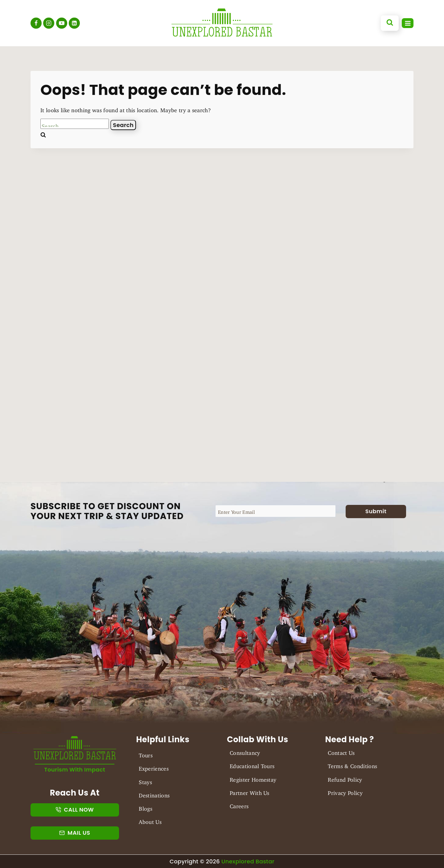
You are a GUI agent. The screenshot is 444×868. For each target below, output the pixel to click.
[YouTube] (62, 23)
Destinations (154, 794)
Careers (239, 805)
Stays (146, 781)
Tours (146, 754)
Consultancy (245, 751)
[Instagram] (49, 23)
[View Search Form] (390, 23)
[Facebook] (36, 23)
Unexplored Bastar (248, 861)
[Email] (275, 511)
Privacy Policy (345, 792)
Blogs (146, 807)
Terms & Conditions (353, 765)
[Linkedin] (74, 23)
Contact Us (341, 751)
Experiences (154, 767)
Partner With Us (250, 792)
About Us (151, 821)
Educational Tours (252, 765)
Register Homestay (253, 778)
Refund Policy (345, 778)
